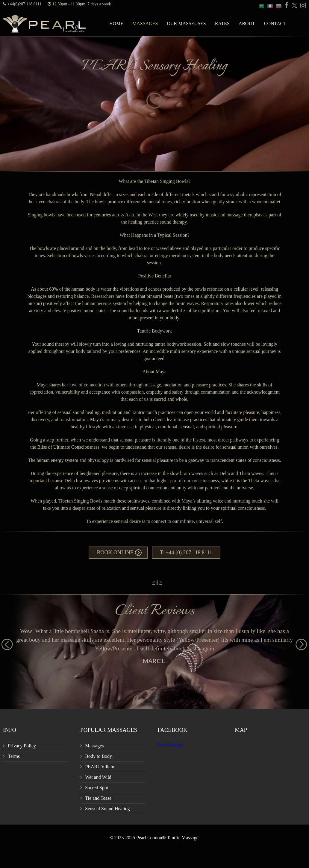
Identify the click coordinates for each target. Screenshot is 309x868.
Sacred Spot (97, 788)
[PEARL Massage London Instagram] (302, 6)
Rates (222, 23)
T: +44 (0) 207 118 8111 (186, 553)
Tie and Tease (98, 798)
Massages (145, 23)
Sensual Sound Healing (107, 809)
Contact (275, 23)
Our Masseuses (186, 23)
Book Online (115, 553)
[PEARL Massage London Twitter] (293, 6)
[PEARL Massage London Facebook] (286, 6)
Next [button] (299, 642)
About (247, 23)
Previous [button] (4, 642)
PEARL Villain (100, 767)
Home (116, 23)
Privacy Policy (22, 746)
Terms (14, 756)
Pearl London (171, 745)
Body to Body (99, 756)
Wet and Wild (98, 777)
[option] (154, 646)
